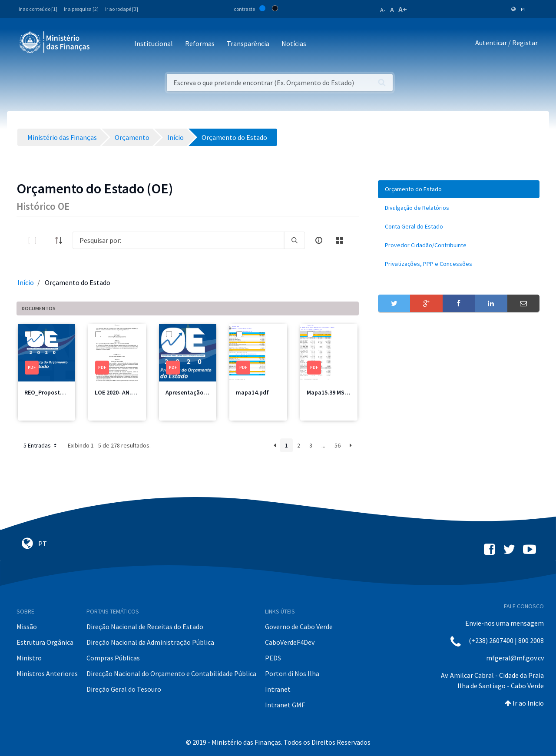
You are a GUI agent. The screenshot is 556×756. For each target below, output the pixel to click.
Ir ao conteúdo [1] (38, 9)
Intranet (278, 689)
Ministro (29, 658)
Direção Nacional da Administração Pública (150, 642)
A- (383, 10)
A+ (403, 9)
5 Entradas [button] (41, 445)
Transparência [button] (248, 43)
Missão (27, 627)
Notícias (294, 43)
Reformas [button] (200, 43)
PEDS (273, 658)
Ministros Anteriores (47, 673)
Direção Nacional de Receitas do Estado (145, 627)
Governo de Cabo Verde (299, 627)
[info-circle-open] (319, 240)
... (323, 445)
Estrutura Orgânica (45, 642)
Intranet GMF (285, 705)
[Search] (178, 240)
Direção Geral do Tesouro (124, 689)
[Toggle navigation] (104, 44)
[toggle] (46, 240)
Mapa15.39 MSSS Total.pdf (343, 392)
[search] (295, 240)
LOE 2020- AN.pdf (118, 392)
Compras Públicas (113, 658)
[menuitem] (459, 189)
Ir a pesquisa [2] (81, 9)
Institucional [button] (154, 43)
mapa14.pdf (252, 392)
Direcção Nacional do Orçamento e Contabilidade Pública (171, 673)
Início (26, 282)
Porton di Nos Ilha (292, 673)
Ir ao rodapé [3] (122, 9)
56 (338, 445)
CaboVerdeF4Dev (290, 642)
